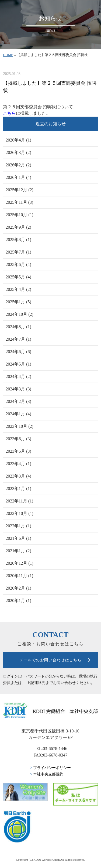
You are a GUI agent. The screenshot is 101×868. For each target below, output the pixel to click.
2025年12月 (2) (20, 190)
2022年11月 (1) (19, 501)
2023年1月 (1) (18, 489)
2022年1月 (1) (18, 526)
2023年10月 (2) (20, 426)
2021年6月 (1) (18, 538)
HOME (8, 55)
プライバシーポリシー (51, 768)
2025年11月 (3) (19, 202)
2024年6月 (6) (18, 352)
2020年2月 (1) (18, 588)
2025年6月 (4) (18, 264)
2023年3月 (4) (18, 476)
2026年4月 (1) (18, 140)
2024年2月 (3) (18, 401)
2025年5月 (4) (18, 277)
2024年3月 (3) (18, 389)
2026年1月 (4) (18, 177)
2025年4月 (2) (18, 289)
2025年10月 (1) (20, 215)
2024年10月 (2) (20, 314)
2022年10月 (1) (20, 513)
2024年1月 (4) (18, 414)
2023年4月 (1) (18, 464)
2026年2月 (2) (18, 165)
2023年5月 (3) (18, 451)
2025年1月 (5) (18, 302)
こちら (9, 113)
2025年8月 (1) (18, 240)
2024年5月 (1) (18, 364)
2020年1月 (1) (18, 601)
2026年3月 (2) (18, 152)
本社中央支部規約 (47, 774)
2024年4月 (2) (18, 377)
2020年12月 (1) (20, 563)
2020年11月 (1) (19, 576)
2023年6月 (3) (18, 439)
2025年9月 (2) (18, 227)
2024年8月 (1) (18, 327)
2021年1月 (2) (18, 551)
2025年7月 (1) (18, 252)
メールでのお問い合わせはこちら (51, 660)
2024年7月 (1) (18, 339)
